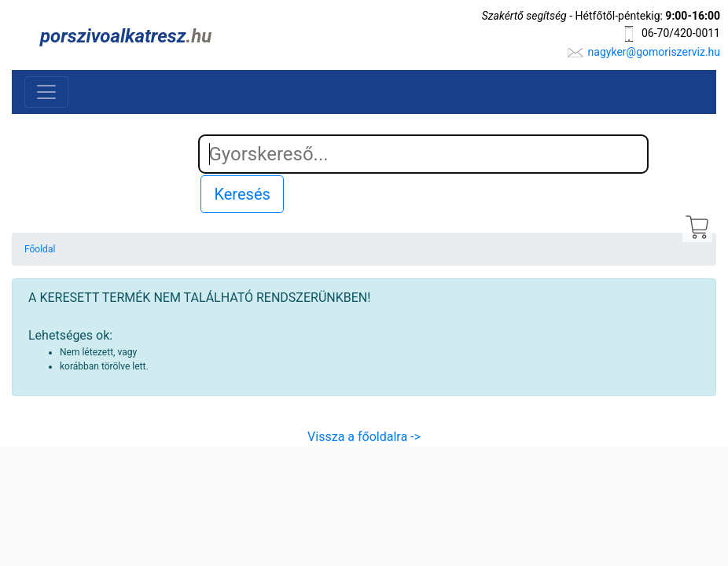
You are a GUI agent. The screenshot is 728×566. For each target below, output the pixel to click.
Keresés (242, 194)
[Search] (424, 154)
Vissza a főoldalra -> (364, 437)
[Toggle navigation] (46, 92)
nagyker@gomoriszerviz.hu (654, 52)
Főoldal (40, 249)
